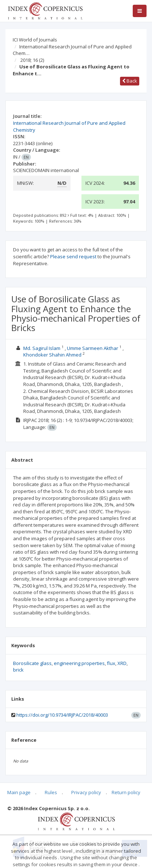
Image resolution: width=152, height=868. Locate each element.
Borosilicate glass (32, 663)
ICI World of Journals (35, 40)
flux (111, 663)
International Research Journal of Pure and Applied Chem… (72, 50)
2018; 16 (32, 60)
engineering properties (79, 663)
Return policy (126, 792)
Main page (19, 792)
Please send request (73, 256)
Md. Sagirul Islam (42, 348)
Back (130, 81)
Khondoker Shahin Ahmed (52, 355)
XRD (122, 663)
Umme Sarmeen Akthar (93, 348)
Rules (51, 792)
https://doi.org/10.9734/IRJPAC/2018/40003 (62, 715)
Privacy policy (86, 792)
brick (18, 670)
